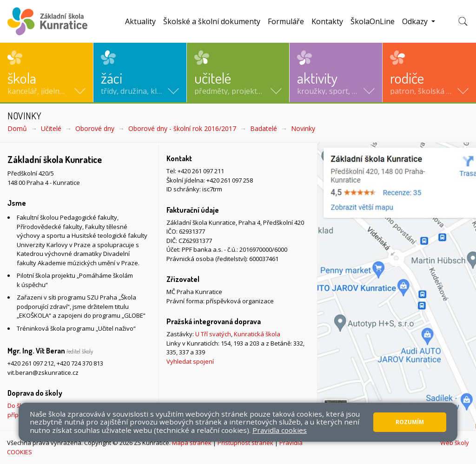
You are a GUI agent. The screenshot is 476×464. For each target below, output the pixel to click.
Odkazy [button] (416, 21)
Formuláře (286, 21)
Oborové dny (95, 128)
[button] (46, 72)
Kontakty (327, 21)
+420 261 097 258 (230, 180)
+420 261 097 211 (201, 171)
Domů (17, 128)
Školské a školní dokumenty (212, 21)
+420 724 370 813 (80, 363)
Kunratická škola (257, 334)
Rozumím (410, 422)
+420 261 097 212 (31, 363)
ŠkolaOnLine (373, 21)
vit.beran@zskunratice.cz (43, 373)
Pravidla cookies (280, 430)
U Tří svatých (213, 334)
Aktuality (140, 21)
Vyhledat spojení (190, 361)
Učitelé (51, 128)
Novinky (303, 128)
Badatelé (264, 128)
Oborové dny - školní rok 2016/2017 (182, 128)
